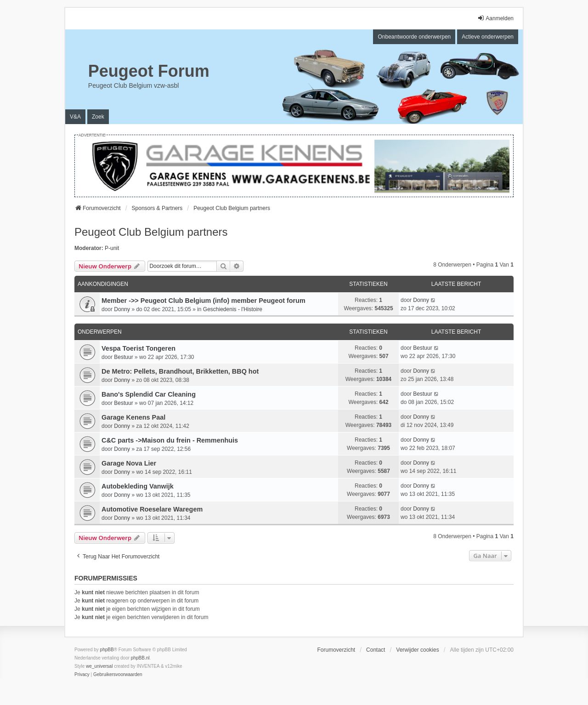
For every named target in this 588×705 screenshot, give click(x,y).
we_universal (99, 666)
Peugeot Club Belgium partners (151, 232)
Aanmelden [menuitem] (495, 18)
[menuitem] (82, 675)
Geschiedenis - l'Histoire (233, 309)
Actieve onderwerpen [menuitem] (488, 37)
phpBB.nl (140, 658)
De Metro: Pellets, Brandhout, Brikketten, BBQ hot (180, 371)
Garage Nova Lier (129, 463)
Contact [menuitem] (376, 650)
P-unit (112, 248)
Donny (122, 309)
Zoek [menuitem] (98, 117)
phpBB (107, 650)
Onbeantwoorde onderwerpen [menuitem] (414, 37)
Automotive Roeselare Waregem (152, 509)
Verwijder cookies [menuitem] (417, 650)
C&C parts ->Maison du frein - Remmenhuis (170, 440)
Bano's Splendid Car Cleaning (149, 394)
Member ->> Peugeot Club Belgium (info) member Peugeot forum (204, 301)
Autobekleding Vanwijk (138, 486)
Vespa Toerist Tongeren (139, 348)
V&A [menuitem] (75, 117)
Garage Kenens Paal (133, 417)
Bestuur (123, 357)
